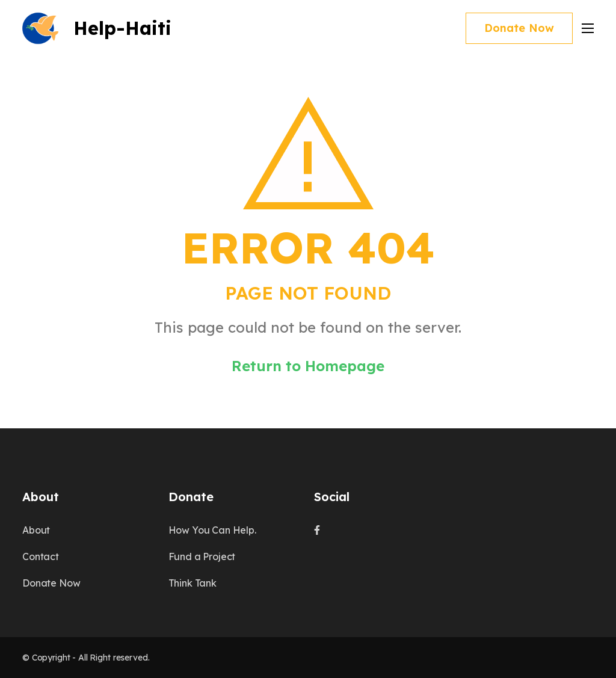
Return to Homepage (308, 366)
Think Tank (192, 583)
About (36, 530)
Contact (41, 556)
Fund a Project (202, 556)
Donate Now (519, 28)
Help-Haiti (122, 28)
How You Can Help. (212, 530)
